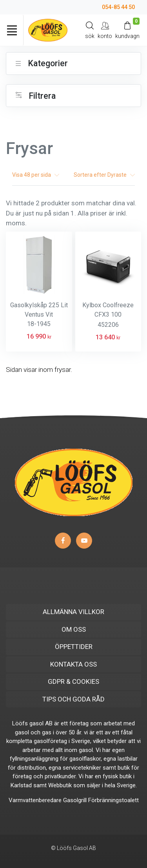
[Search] (90, 30)
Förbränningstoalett (113, 800)
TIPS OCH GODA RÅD (73, 699)
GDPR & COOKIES (73, 681)
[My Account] (105, 30)
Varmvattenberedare (35, 800)
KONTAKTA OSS (73, 664)
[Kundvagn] (127, 30)
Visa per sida (36, 175)
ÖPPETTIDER (74, 647)
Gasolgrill (75, 800)
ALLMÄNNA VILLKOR (73, 612)
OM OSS (74, 629)
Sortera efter (104, 175)
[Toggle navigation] (12, 30)
